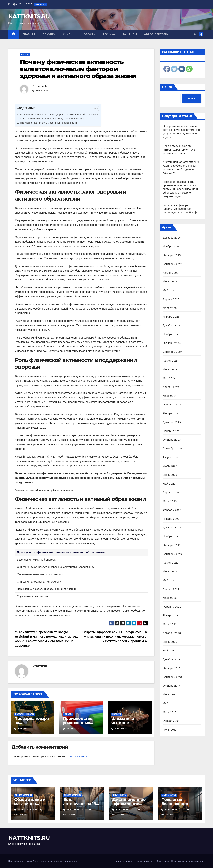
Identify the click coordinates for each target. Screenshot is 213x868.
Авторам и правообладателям (139, 861)
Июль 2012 (170, 730)
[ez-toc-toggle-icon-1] (94, 109)
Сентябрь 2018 (172, 677)
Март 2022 (170, 598)
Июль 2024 (170, 369)
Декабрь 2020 (172, 633)
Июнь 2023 (170, 475)
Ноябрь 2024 (171, 334)
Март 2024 (170, 396)
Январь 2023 (171, 519)
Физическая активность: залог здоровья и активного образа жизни (58, 115)
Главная (29, 34)
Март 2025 (170, 308)
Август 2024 (171, 361)
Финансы (130, 34)
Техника (109, 34)
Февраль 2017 (172, 721)
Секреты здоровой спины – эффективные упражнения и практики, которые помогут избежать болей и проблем (115, 636)
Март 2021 (169, 624)
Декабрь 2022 (172, 528)
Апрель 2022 (171, 589)
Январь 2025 (171, 317)
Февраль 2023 (172, 510)
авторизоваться (78, 756)
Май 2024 (169, 378)
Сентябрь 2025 (173, 264)
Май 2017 (169, 703)
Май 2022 (169, 580)
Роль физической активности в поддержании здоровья (52, 119)
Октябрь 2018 (172, 668)
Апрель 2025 (171, 299)
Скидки (69, 34)
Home (118, 861)
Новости (89, 34)
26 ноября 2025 (76, 810)
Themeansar (69, 861)
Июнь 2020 (170, 642)
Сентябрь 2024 (173, 352)
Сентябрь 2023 (173, 449)
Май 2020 (169, 651)
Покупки (49, 34)
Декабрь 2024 (172, 325)
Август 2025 (171, 273)
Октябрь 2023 (172, 440)
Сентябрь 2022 (173, 554)
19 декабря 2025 (28, 810)
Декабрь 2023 (172, 422)
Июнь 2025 (170, 282)
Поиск (167, 87)
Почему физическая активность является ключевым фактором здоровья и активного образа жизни (78, 69)
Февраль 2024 (172, 405)
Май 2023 (169, 484)
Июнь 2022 (170, 572)
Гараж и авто (120, 795)
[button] (195, 34)
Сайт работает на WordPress (24, 861)
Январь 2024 (171, 413)
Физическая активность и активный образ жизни (48, 123)
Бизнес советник (23, 795)
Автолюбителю (156, 34)
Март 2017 (169, 712)
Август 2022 (171, 563)
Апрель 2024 (171, 387)
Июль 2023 (170, 466)
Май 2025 (169, 290)
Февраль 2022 (172, 607)
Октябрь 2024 (172, 343)
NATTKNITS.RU (29, 16)
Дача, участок (169, 795)
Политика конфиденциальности (187, 861)
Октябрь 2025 (172, 255)
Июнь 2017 (170, 695)
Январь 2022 (171, 615)
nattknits (42, 86)
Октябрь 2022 (172, 545)
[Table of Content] (96, 108)
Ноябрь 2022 (171, 536)
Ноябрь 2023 (171, 431)
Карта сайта (163, 861)
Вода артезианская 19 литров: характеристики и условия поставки (179, 150)
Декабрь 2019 (172, 659)
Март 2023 (170, 501)
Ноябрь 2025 (171, 246)
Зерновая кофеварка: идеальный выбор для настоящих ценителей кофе (181, 209)
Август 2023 (171, 457)
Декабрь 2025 (172, 238)
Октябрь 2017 (171, 686)
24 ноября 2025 (126, 810)
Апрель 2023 (171, 492)
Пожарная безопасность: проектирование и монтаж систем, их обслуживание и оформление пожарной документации (180, 189)
